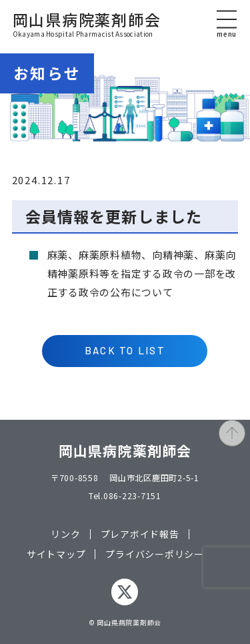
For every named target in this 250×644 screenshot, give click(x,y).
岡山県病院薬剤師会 (87, 25)
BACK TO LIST (125, 350)
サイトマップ (56, 554)
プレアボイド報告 (140, 534)
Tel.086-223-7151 (125, 496)
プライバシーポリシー (155, 554)
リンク (65, 534)
